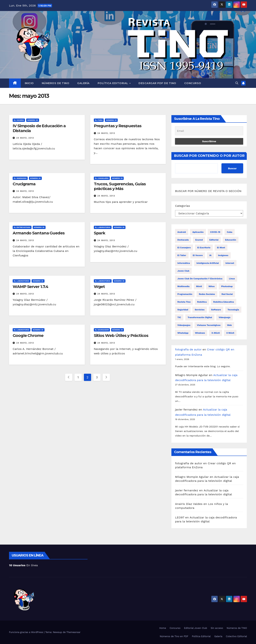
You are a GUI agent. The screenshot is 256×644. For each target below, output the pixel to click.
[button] (237, 83)
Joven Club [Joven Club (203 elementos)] (183, 271)
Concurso (193, 83)
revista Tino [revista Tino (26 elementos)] (184, 302)
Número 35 (33, 120)
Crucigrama (24, 184)
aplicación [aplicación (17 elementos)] (198, 232)
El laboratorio (103, 227)
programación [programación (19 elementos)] (185, 294)
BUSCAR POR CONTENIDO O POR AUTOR (209, 156)
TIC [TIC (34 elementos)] (179, 317)
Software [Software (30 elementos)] (216, 310)
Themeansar (73, 632)
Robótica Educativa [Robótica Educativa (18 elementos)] (224, 302)
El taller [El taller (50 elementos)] (182, 255)
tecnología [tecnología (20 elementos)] (233, 310)
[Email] (209, 131)
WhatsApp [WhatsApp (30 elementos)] (183, 333)
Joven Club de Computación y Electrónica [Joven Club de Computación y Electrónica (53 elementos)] (200, 279)
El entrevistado (22, 227)
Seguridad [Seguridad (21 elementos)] (183, 310)
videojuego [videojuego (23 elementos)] (224, 317)
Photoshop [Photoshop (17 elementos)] (227, 286)
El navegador (102, 330)
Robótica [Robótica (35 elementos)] (202, 302)
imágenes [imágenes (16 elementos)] (223, 255)
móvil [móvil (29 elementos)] (199, 286)
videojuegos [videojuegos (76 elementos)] (184, 325)
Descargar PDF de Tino (157, 83)
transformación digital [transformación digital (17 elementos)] (200, 317)
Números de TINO (56, 83)
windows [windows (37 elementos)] (200, 333)
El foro (99, 120)
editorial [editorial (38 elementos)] (214, 240)
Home (163, 628)
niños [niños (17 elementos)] (211, 286)
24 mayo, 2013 (25, 138)
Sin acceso (217, 628)
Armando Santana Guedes (39, 233)
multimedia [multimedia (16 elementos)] (183, 286)
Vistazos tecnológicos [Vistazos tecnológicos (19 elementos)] (209, 325)
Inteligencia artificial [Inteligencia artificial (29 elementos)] (208, 263)
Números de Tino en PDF (174, 636)
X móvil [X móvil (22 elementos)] (230, 333)
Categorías (182, 206)
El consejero (102, 178)
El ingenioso (20, 178)
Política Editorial (113, 83)
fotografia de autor (188, 349)
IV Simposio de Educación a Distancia (39, 128)
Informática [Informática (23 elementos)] (184, 263)
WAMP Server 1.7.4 (30, 287)
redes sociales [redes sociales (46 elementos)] (207, 294)
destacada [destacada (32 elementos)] (183, 240)
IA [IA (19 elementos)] (210, 255)
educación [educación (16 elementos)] (231, 240)
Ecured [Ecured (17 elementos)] (199, 240)
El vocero (19, 120)
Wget (99, 287)
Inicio (29, 83)
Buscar (232, 168)
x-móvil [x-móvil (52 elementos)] (216, 333)
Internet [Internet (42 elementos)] (230, 263)
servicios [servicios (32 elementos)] (200, 310)
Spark (100, 233)
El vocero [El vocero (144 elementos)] (198, 255)
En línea (23, 565)
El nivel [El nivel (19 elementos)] (221, 248)
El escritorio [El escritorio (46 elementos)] (204, 248)
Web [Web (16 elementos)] (229, 325)
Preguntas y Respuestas (118, 126)
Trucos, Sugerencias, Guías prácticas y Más (120, 186)
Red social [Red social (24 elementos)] (227, 294)
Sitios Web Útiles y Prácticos (121, 336)
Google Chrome (28, 336)
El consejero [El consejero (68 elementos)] (184, 248)
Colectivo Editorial (236, 636)
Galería (83, 83)
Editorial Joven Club (196, 628)
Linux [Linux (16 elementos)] (232, 279)
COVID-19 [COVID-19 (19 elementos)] (215, 232)
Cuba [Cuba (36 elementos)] (230, 232)
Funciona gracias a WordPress (26, 632)
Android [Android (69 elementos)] (182, 232)
